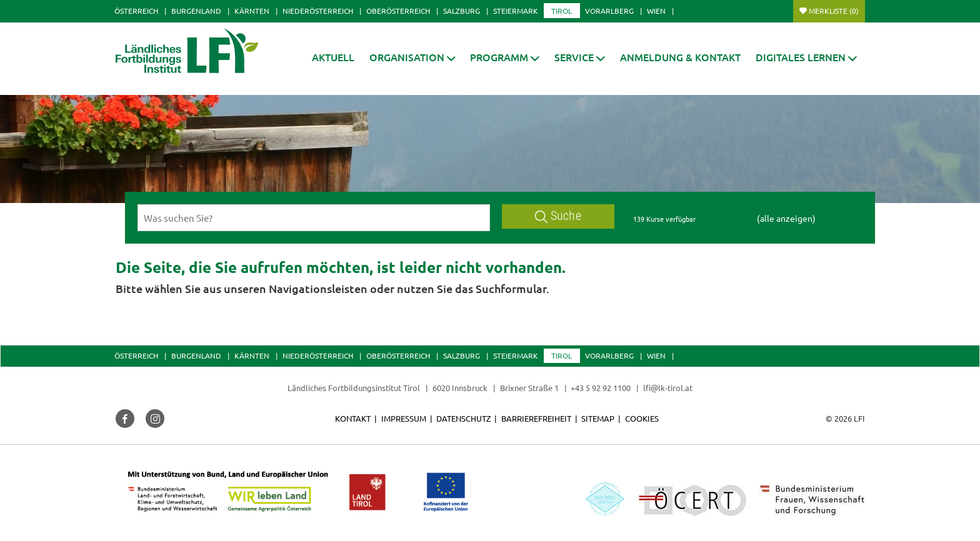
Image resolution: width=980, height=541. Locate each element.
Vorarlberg (609, 11)
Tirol (562, 11)
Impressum (404, 418)
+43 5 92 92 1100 (601, 388)
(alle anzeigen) (786, 218)
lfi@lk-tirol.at (668, 388)
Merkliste (834, 11)
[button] (505, 57)
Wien (656, 11)
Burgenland (196, 11)
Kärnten (252, 11)
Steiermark (516, 11)
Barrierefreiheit (536, 418)
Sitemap (598, 418)
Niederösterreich (318, 11)
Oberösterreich (398, 11)
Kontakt (353, 418)
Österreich (136, 11)
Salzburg (462, 11)
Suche (558, 216)
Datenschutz (463, 418)
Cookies (642, 418)
